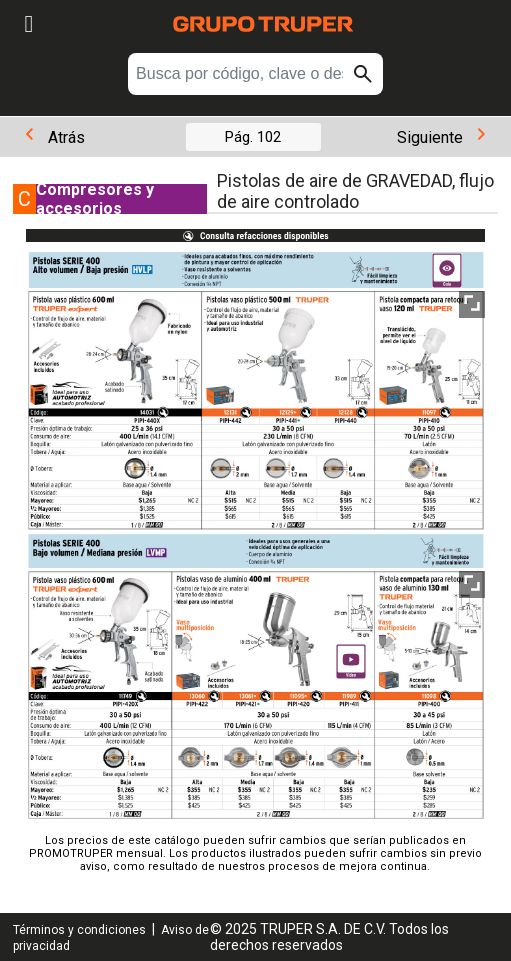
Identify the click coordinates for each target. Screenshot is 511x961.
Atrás (55, 137)
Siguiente (441, 137)
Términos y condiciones (79, 930)
